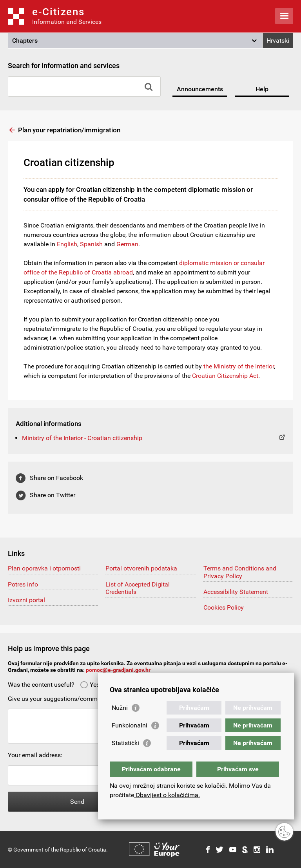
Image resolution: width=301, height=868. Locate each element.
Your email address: (35, 755)
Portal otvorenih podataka (141, 568)
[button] (135, 41)
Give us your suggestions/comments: (59, 699)
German (127, 244)
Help (262, 89)
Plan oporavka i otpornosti (44, 568)
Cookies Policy (224, 607)
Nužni (120, 708)
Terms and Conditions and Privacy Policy (240, 572)
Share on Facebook (56, 478)
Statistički (125, 743)
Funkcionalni (130, 725)
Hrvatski (278, 41)
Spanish (91, 244)
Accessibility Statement (236, 592)
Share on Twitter (53, 495)
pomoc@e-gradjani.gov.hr (118, 670)
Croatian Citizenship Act (225, 376)
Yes (90, 685)
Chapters (25, 41)
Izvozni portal (26, 600)
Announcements (200, 89)
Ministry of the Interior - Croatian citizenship (82, 438)
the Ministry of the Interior (239, 366)
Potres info (23, 584)
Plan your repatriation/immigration (69, 130)
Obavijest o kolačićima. (167, 795)
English (67, 244)
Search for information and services (64, 66)
